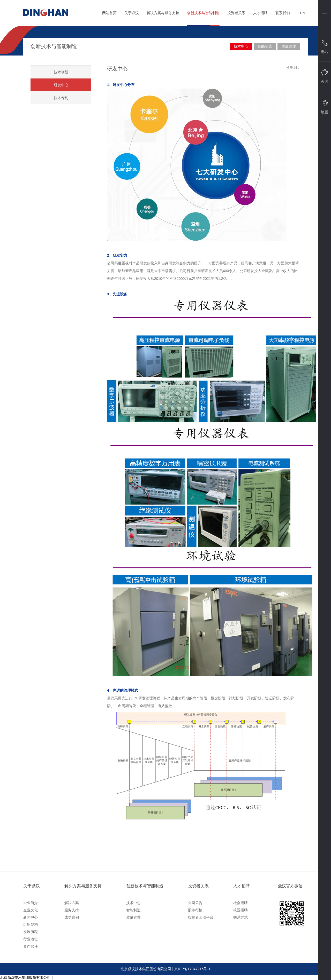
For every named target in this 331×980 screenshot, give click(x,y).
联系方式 (240, 917)
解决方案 (72, 903)
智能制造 (265, 46)
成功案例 (72, 917)
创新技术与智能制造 (203, 15)
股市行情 (195, 910)
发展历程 (31, 932)
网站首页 (109, 15)
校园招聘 (240, 910)
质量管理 (289, 46)
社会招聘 (240, 903)
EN (303, 13)
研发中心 (61, 85)
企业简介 (31, 903)
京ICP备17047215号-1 (192, 969)
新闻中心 (31, 917)
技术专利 (61, 98)
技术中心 (241, 46)
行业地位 (31, 939)
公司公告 (195, 903)
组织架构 (31, 924)
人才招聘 (260, 15)
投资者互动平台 (201, 917)
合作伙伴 (31, 946)
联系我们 (283, 15)
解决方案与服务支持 (163, 15)
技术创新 (61, 72)
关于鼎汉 (132, 15)
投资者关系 (236, 15)
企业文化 (31, 910)
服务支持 (72, 910)
